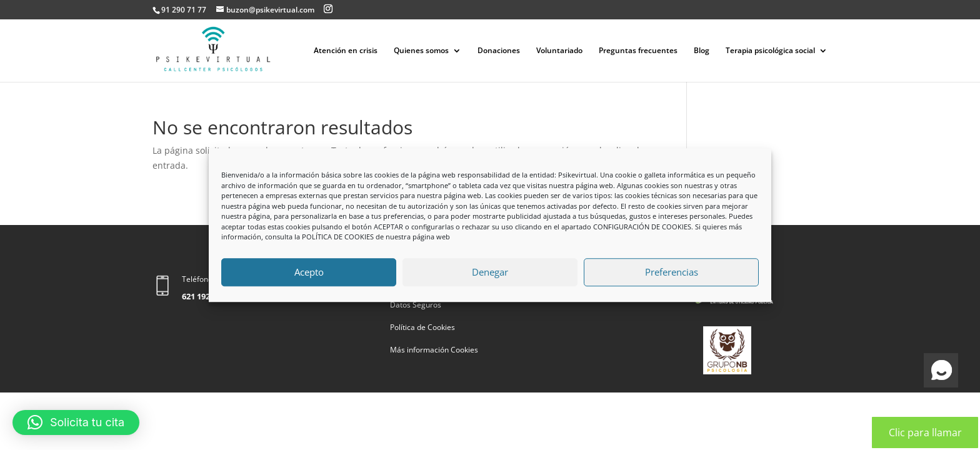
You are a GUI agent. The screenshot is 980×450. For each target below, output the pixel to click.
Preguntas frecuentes (638, 51)
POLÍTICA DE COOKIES (338, 237)
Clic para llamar (925, 432)
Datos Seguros (416, 305)
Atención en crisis (346, 51)
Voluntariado (559, 51)
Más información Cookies (434, 350)
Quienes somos (421, 51)
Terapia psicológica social (770, 51)
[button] (76, 422)
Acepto (309, 272)
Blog (702, 51)
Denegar (490, 272)
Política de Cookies (422, 327)
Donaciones (499, 51)
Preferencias (672, 272)
